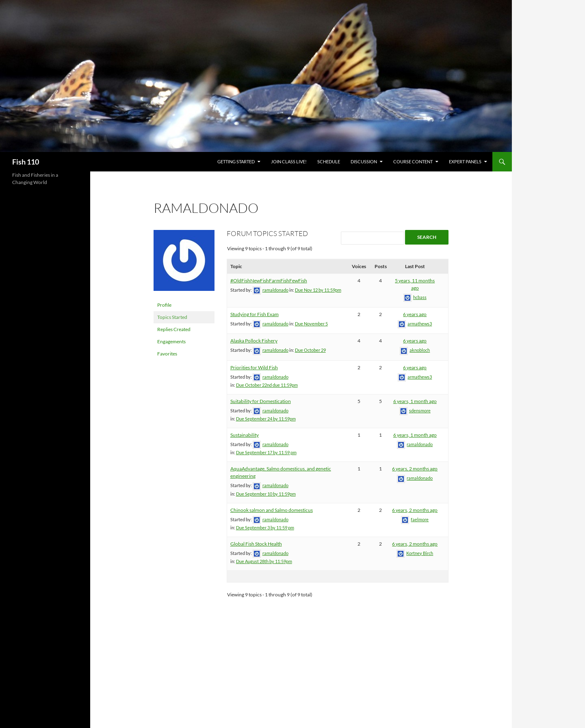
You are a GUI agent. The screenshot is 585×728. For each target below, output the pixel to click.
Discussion (364, 161)
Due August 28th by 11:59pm (264, 561)
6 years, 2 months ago (415, 469)
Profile (164, 305)
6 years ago (415, 314)
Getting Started (236, 161)
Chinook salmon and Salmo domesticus (272, 510)
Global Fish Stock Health (256, 544)
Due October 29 (310, 350)
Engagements (171, 341)
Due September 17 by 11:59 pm (266, 452)
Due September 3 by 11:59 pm (265, 528)
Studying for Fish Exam (255, 314)
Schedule (329, 161)
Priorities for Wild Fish (254, 367)
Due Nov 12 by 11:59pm (318, 290)
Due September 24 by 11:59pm (266, 419)
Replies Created (174, 329)
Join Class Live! (289, 161)
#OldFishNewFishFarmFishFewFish (269, 281)
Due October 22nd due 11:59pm (267, 385)
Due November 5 (311, 324)
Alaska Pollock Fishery (254, 341)
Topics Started (172, 317)
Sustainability (245, 435)
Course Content (413, 161)
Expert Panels (465, 161)
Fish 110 (26, 162)
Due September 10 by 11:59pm (266, 494)
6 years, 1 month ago (415, 401)
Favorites (167, 354)
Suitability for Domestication (261, 401)
